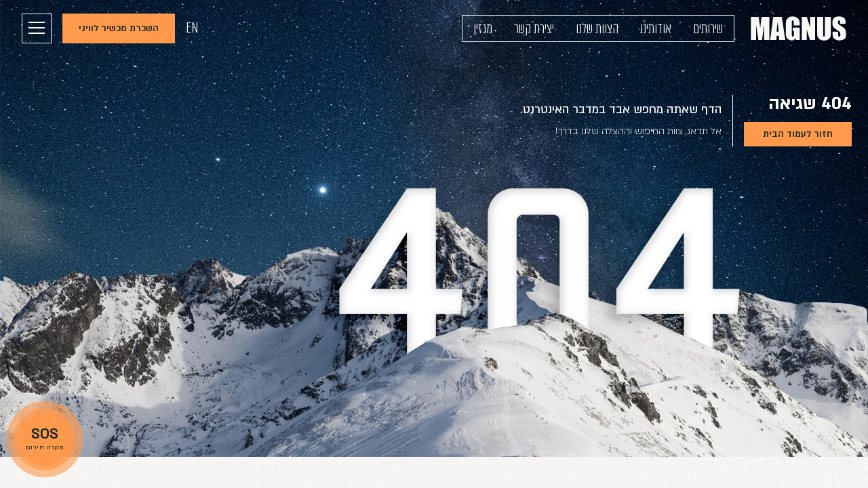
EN (192, 28)
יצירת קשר (534, 28)
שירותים (708, 28)
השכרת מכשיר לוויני (119, 28)
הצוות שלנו (597, 28)
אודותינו (656, 28)
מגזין (483, 28)
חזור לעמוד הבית (798, 134)
